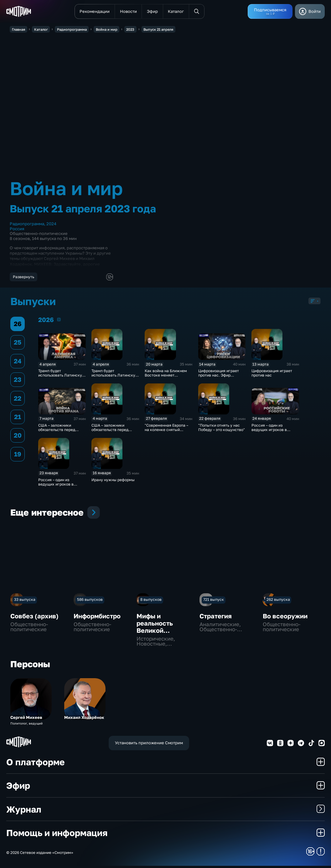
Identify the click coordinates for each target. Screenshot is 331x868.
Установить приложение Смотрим (149, 745)
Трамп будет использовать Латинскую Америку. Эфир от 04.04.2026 (62, 380)
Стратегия (216, 618)
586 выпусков (90, 601)
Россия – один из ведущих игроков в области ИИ (56, 486)
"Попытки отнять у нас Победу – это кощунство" (222, 430)
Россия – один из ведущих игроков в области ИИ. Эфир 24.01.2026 (269, 434)
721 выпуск (214, 601)
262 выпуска (278, 601)
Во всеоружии (285, 618)
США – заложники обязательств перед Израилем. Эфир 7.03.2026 (57, 434)
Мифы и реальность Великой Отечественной (161, 629)
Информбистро (97, 618)
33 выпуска (25, 601)
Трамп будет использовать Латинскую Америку (115, 377)
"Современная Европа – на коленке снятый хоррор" (166, 432)
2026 (59, 322)
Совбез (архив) (34, 618)
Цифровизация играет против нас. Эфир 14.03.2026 (219, 377)
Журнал (165, 811)
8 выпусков (151, 601)
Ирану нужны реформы (113, 482)
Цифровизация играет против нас (272, 375)
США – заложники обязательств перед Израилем (110, 432)
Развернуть (23, 277)
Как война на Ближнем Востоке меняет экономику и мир (166, 377)
